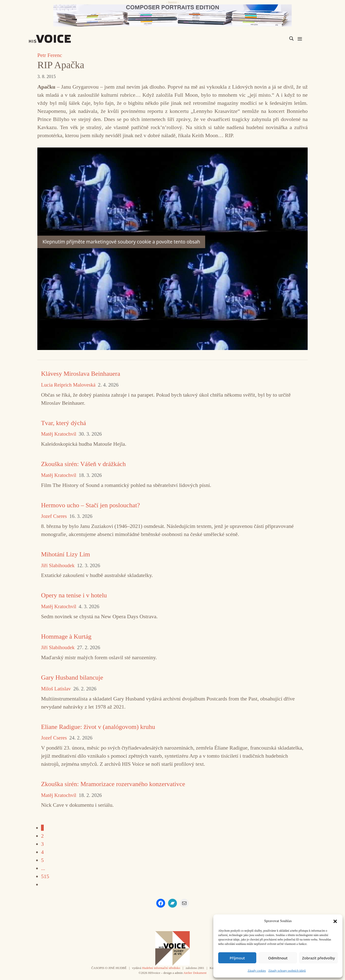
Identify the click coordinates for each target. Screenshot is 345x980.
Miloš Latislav (56, 689)
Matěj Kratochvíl (59, 434)
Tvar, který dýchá (64, 423)
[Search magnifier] (291, 39)
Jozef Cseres (54, 516)
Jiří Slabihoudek (58, 566)
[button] (335, 921)
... (43, 868)
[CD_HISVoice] (172, 15)
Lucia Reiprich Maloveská (68, 385)
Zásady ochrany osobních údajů (287, 971)
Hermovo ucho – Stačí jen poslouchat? (90, 505)
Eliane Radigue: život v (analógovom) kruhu (98, 727)
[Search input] (268, 39)
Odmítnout (278, 958)
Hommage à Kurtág (66, 637)
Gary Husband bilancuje (72, 678)
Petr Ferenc (50, 55)
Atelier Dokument (195, 973)
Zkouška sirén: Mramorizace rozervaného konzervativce (113, 784)
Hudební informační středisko (161, 968)
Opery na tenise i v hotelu (74, 595)
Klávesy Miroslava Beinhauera (81, 374)
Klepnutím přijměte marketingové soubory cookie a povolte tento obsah (121, 242)
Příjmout (237, 958)
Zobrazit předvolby (318, 958)
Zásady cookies (257, 971)
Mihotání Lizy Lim (65, 554)
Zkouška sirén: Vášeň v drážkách (83, 464)
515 (45, 876)
